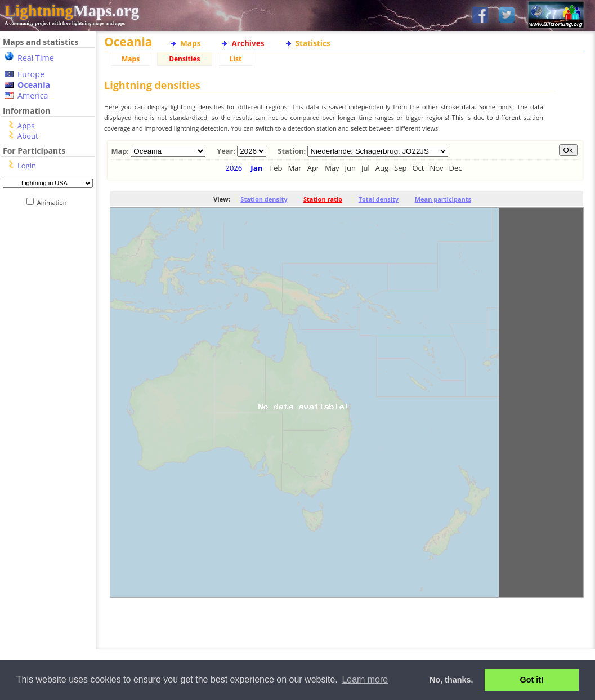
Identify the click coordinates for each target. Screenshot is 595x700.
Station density (264, 199)
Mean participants (443, 199)
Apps (26, 126)
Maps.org (72, 11)
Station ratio (323, 199)
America (33, 95)
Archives (248, 43)
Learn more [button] (365, 679)
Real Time (36, 58)
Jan (256, 168)
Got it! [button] (532, 680)
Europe (31, 74)
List (236, 59)
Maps (190, 43)
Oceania (34, 85)
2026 (234, 168)
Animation (54, 202)
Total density (379, 199)
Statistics (313, 43)
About (28, 136)
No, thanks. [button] (451, 680)
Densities (184, 59)
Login (27, 166)
